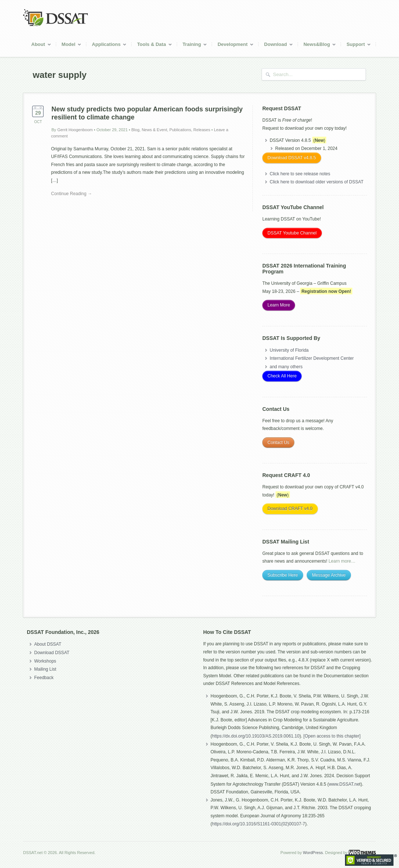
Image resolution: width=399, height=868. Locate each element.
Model (69, 45)
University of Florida (289, 350)
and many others (286, 367)
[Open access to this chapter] (332, 736)
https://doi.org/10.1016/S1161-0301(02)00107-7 (259, 824)
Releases (202, 130)
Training (192, 45)
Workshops (45, 661)
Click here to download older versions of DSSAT (317, 182)
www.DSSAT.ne (344, 784)
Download (276, 45)
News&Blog (317, 45)
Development (233, 45)
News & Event (154, 130)
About (39, 45)
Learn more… (342, 561)
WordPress (313, 853)
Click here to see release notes (300, 174)
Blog (136, 130)
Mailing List (45, 669)
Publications (180, 130)
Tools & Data (152, 45)
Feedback (44, 678)
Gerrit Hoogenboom (75, 130)
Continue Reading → (71, 194)
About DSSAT (48, 644)
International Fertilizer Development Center (312, 358)
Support (356, 45)
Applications (107, 45)
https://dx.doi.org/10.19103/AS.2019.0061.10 (256, 736)
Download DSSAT (52, 653)
